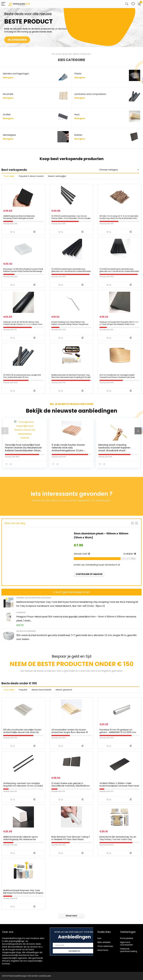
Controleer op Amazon (89, 574)
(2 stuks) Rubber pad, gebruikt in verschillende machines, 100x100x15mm (71, 785)
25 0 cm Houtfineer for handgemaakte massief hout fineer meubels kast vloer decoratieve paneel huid (117, 377)
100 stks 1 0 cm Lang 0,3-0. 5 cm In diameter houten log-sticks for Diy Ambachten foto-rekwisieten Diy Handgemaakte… (119, 218)
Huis (99, 938)
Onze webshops (105, 946)
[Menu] (3, 4)
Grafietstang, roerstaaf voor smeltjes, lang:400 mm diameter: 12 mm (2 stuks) (23, 785)
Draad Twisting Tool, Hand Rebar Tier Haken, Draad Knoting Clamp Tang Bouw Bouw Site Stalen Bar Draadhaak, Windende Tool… (71, 325)
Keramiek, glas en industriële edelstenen (33, 598)
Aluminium (21, 612)
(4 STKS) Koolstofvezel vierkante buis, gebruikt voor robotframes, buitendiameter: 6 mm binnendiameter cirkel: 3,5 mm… (119, 271)
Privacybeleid (127, 938)
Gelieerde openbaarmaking (129, 950)
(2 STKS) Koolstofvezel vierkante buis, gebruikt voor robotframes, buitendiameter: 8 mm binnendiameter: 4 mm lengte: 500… (71, 271)
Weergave (8, 78)
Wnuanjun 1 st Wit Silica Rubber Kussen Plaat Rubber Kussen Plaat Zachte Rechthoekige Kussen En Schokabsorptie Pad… (23, 271)
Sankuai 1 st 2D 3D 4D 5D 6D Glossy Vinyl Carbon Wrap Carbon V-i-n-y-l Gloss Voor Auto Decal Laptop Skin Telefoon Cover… (23, 324)
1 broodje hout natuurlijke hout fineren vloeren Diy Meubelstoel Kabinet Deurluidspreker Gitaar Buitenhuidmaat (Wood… (23, 449)
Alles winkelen (104, 942)
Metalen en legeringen (26, 631)
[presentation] (5, 431)
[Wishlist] (133, 4)
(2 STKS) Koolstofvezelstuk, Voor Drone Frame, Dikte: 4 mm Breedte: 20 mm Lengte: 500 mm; (71, 218)
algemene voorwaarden (127, 944)
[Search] (127, 4)
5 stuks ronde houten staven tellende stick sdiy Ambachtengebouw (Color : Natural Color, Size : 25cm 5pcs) (70, 449)
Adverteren (103, 950)
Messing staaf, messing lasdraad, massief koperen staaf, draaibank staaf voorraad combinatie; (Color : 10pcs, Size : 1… (116, 450)
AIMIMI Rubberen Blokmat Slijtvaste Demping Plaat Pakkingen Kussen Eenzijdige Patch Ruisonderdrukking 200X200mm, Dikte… (20, 219)
